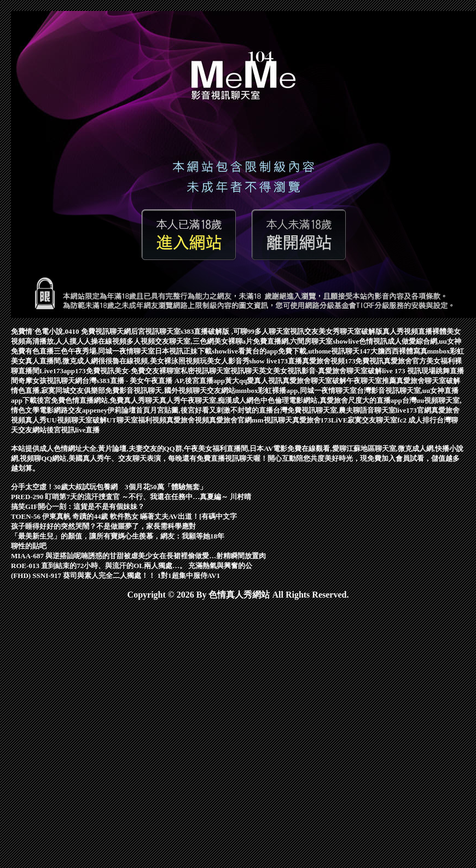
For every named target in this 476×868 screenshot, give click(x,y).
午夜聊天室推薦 (371, 381)
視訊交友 (304, 331)
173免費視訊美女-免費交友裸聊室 (128, 371)
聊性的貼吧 (29, 546)
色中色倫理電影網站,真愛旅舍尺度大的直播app (327, 400)
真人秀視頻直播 (407, 331)
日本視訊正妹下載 (183, 351)
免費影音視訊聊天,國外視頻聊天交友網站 (170, 390)
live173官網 (413, 410)
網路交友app (74, 410)
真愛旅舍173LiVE (320, 420)
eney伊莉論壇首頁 (122, 410)
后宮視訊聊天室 (156, 331)
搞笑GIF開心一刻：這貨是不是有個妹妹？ (78, 507)
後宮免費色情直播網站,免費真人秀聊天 (98, 400)
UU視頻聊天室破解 (77, 420)
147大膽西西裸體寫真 (393, 351)
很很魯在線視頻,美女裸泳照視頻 (149, 361)
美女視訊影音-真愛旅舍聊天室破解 (327, 371)
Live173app (57, 371)
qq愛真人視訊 (261, 381)
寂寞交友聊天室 (372, 420)
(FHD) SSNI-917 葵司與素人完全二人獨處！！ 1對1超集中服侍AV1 (115, 575)
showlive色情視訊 (360, 341)
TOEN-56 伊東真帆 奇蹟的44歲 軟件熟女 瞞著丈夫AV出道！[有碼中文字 (124, 516)
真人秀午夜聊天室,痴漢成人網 (206, 400)
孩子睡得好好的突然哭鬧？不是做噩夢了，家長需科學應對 (103, 526)
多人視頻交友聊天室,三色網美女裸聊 (184, 341)
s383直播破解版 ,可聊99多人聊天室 (235, 331)
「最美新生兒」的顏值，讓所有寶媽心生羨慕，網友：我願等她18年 (118, 536)
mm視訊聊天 (272, 420)
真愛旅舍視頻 (323, 361)
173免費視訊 (364, 361)
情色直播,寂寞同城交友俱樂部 (58, 390)
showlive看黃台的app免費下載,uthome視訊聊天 (286, 351)
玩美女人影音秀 (225, 361)
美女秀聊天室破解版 (350, 331)
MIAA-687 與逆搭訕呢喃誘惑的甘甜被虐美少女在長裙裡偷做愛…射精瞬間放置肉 (138, 556)
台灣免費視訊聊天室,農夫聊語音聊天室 (334, 410)
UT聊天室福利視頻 (137, 420)
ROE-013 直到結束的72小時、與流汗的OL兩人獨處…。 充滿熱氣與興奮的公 (132, 566)
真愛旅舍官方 (405, 361)
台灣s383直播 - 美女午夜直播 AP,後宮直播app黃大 (161, 381)
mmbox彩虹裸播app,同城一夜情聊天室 (296, 390)
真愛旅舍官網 (230, 420)
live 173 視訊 (402, 371)
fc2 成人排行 (417, 420)
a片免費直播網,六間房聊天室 (288, 341)
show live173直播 (276, 361)
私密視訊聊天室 (205, 371)
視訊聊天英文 (252, 371)
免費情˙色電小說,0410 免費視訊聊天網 (71, 331)
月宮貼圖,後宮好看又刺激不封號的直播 (211, 410)
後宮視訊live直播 (73, 430)
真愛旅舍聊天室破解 (314, 381)
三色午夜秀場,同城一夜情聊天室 (104, 351)
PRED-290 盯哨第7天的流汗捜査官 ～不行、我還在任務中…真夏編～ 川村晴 (131, 497)
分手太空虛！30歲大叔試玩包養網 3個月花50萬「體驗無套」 (109, 487)
